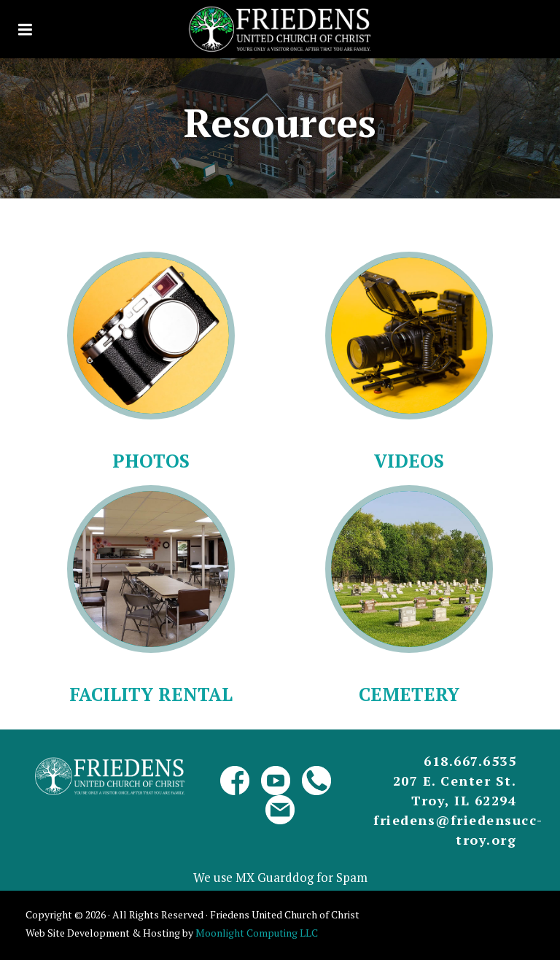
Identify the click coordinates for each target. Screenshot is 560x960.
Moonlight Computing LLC (257, 933)
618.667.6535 (470, 761)
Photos (151, 461)
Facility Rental (151, 694)
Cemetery (409, 694)
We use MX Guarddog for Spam (280, 877)
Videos (409, 461)
